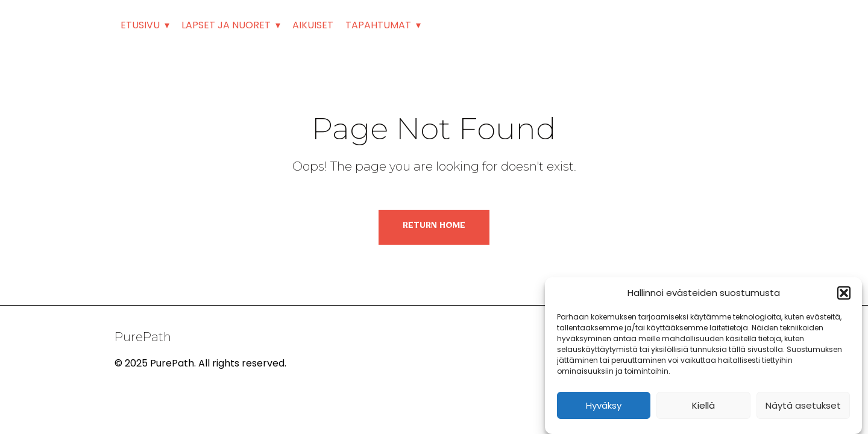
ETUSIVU (140, 25)
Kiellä (703, 405)
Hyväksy (604, 405)
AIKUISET (313, 25)
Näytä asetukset (803, 405)
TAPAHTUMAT (378, 25)
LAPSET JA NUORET (226, 25)
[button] (844, 293)
